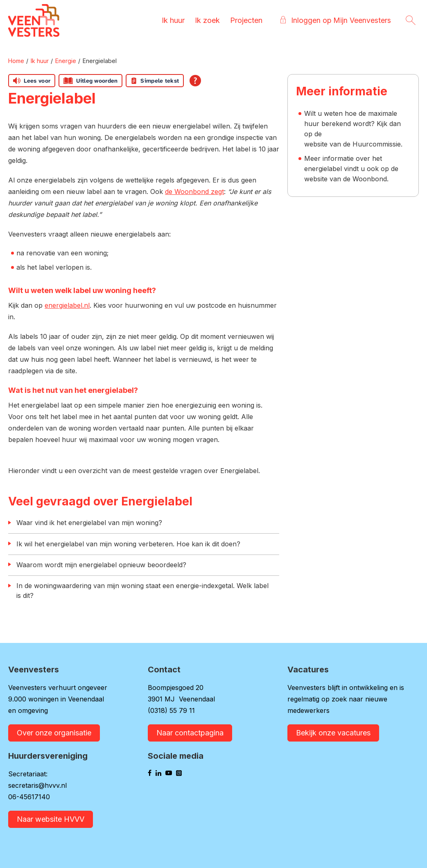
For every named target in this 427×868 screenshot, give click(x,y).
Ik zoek (207, 20)
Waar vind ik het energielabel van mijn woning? (89, 523)
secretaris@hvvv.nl (37, 785)
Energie (66, 61)
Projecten (246, 20)
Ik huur (173, 20)
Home (16, 61)
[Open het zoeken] (411, 20)
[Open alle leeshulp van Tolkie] (195, 81)
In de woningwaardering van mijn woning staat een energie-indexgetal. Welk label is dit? (142, 591)
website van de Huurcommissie (352, 144)
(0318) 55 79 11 (171, 710)
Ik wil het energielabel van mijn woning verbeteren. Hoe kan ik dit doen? (128, 544)
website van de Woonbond (346, 179)
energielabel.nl (67, 305)
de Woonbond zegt (194, 192)
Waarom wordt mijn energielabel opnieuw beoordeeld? (101, 565)
